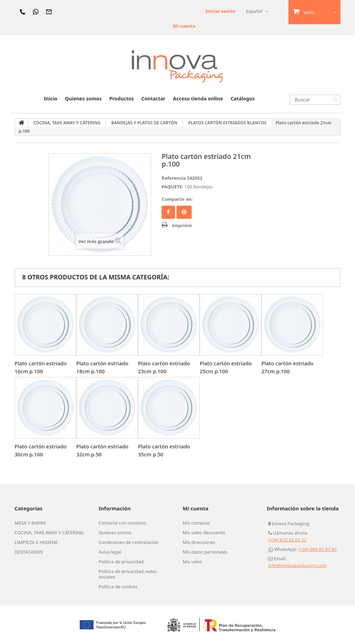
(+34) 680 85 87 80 (317, 549)
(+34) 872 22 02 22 (288, 540)
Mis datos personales (205, 552)
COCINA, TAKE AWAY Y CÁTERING (49, 533)
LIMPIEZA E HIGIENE (36, 542)
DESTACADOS (29, 552)
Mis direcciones (199, 542)
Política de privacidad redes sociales (128, 574)
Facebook (168, 212)
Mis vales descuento (204, 533)
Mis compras (196, 523)
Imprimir (182, 225)
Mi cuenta (184, 26)
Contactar (153, 99)
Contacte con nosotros (123, 523)
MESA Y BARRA (30, 523)
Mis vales (192, 562)
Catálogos (243, 99)
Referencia (174, 178)
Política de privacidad (121, 562)
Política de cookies (118, 587)
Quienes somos (83, 99)
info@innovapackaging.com (298, 565)
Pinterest (184, 212)
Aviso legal (110, 552)
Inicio (50, 99)
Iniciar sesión (220, 11)
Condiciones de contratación (129, 542)
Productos (121, 99)
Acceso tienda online (198, 99)
